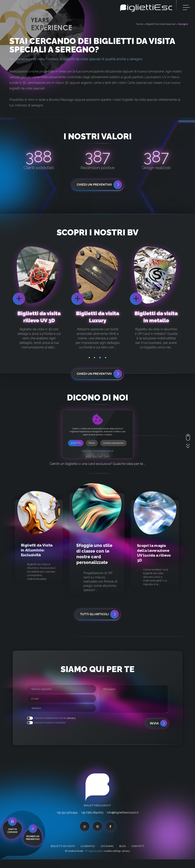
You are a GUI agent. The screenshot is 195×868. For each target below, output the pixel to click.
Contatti (138, 855)
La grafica (88, 855)
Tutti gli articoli (100, 623)
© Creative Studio (74, 860)
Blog (123, 855)
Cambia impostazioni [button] (113, 443)
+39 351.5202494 (66, 821)
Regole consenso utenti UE (103, 451)
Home (140, 24)
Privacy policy (87, 451)
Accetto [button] (76, 443)
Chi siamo (107, 855)
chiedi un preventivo (100, 185)
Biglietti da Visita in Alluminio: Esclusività (37, 558)
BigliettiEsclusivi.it (97, 814)
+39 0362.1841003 (92, 821)
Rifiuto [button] (92, 443)
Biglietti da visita (63, 855)
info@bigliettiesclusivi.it (124, 821)
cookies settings (112, 860)
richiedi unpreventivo (33, 840)
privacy (71, 727)
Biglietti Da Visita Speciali (161, 24)
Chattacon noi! (12, 839)
